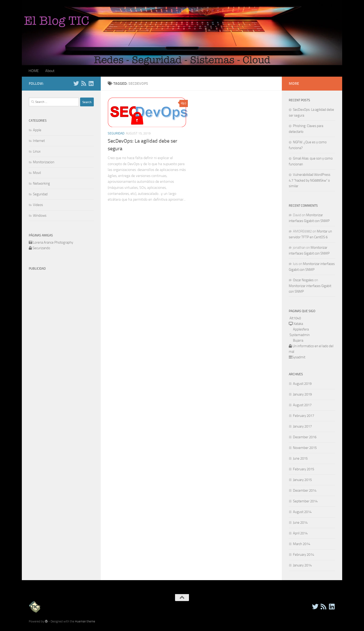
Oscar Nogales (303, 280)
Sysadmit (299, 357)
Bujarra (298, 340)
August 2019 (302, 384)
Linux (37, 151)
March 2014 (302, 544)
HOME (34, 71)
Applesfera (301, 329)
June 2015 (300, 458)
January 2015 (302, 480)
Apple (37, 130)
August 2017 (302, 405)
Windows (40, 216)
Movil (37, 173)
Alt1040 (295, 318)
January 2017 (302, 426)
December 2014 (305, 490)
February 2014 (304, 555)
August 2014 (302, 512)
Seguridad (116, 133)
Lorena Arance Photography (53, 242)
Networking (41, 183)
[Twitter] (76, 83)
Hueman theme (85, 621)
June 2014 (300, 523)
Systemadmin (300, 335)
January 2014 (302, 565)
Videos (38, 205)
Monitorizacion (44, 162)
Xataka (298, 324)
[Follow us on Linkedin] (91, 83)
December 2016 (305, 437)
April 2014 (300, 533)
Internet (39, 141)
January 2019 (302, 394)
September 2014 (305, 501)
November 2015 (305, 448)
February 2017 (304, 416)
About (50, 71)
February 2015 (304, 469)
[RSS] (84, 83)
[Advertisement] (68, 305)
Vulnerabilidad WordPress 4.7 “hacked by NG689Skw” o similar (310, 180)
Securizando (41, 248)
